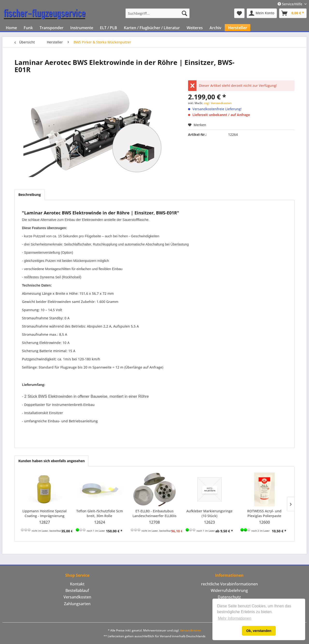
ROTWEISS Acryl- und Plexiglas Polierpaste (264, 513)
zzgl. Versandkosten (218, 103)
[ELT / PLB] (109, 28)
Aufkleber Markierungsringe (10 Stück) (209, 513)
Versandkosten (77, 597)
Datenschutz (229, 597)
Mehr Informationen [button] (235, 618)
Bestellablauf (77, 590)
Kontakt (77, 584)
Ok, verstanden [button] (259, 631)
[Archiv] (215, 28)
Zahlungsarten (77, 604)
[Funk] (28, 28)
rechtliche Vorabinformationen (229, 584)
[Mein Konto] (262, 13)
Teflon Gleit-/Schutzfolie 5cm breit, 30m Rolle (100, 513)
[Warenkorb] (293, 13)
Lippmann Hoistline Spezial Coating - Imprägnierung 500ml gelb (45, 514)
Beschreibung (30, 195)
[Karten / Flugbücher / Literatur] (152, 28)
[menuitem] (158, 13)
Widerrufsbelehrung (229, 590)
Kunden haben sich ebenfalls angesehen (52, 461)
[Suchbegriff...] (158, 13)
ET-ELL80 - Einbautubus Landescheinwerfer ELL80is (154, 513)
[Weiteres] (195, 28)
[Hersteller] (238, 28)
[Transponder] (52, 28)
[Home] (11, 28)
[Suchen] (184, 13)
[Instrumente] (82, 28)
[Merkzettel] (239, 13)
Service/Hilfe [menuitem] (290, 4)
